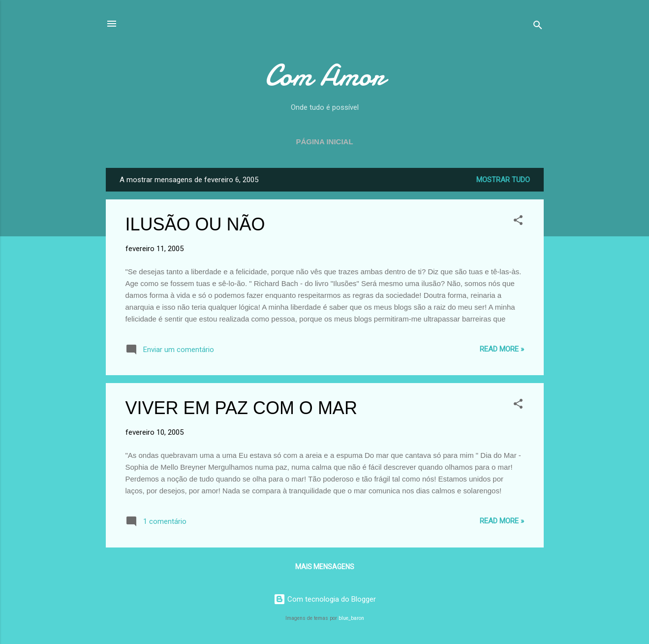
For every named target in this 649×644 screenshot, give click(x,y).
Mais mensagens (325, 567)
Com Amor (325, 75)
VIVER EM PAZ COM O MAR (241, 408)
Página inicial (324, 142)
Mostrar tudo (503, 180)
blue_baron (351, 618)
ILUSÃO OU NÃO (195, 224)
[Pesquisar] (538, 27)
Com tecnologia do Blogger (325, 599)
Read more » (502, 349)
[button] (518, 222)
